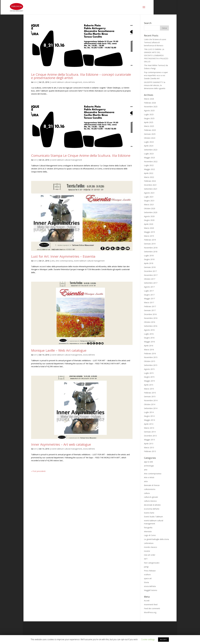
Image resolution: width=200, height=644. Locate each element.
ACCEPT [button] (163, 639)
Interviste (148, 531)
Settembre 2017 (151, 283)
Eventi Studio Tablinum (153, 517)
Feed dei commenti (152, 608)
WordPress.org (150, 612)
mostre (147, 551)
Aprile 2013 (149, 444)
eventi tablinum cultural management (67, 82)
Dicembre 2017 (150, 271)
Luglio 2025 (149, 114)
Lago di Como (150, 535)
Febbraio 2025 (150, 130)
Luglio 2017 (149, 291)
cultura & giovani (151, 497)
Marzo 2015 (149, 389)
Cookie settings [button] (148, 639)
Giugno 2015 (149, 377)
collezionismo (150, 489)
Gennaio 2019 (150, 244)
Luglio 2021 (149, 197)
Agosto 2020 (149, 216)
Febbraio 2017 (150, 306)
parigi (146, 567)
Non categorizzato (152, 563)
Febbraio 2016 (150, 353)
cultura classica (150, 501)
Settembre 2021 (151, 189)
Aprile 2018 (149, 263)
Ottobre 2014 (150, 404)
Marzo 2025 (149, 126)
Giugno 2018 (149, 259)
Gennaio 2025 (150, 134)
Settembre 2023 (151, 150)
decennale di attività (152, 505)
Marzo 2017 (149, 302)
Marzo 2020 (149, 228)
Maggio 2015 (149, 381)
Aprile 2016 (149, 346)
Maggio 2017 (149, 299)
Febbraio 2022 (150, 181)
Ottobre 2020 (150, 208)
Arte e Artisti (149, 477)
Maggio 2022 (149, 169)
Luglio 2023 (149, 154)
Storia (146, 582)
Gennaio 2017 (150, 310)
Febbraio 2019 (150, 240)
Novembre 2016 (151, 318)
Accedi (147, 601)
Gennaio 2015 (150, 396)
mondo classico (151, 547)
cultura (147, 493)
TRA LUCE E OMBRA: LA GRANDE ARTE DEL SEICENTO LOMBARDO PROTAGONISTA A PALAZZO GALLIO (156, 55)
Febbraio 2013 (150, 451)
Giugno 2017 (149, 295)
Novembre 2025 (151, 107)
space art (148, 578)
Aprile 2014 (149, 424)
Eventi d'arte (149, 513)
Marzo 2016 (149, 350)
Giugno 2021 (149, 201)
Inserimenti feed (151, 604)
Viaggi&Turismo (151, 590)
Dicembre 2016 (150, 314)
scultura (147, 574)
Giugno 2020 (149, 220)
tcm (35, 82)
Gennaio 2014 (150, 432)
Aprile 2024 (149, 146)
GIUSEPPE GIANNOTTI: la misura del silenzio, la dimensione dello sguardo (155, 85)
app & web (148, 462)
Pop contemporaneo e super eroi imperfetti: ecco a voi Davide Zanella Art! (156, 75)
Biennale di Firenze (152, 485)
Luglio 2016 (149, 334)
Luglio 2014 (149, 412)
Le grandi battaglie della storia (156, 539)
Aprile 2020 (149, 224)
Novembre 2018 (151, 248)
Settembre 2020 (151, 212)
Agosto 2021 (149, 193)
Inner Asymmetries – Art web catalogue (61, 444)
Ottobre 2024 (150, 138)
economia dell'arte (152, 509)
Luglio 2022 (149, 165)
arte (53, 261)
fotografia (148, 528)
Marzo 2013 (149, 448)
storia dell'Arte (89, 82)
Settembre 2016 (151, 326)
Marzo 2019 (149, 236)
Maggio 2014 (149, 420)
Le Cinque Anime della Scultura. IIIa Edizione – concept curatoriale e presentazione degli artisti (81, 76)
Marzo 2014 (149, 428)
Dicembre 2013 (150, 436)
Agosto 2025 (149, 110)
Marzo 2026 (149, 99)
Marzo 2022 (149, 177)
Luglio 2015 (149, 373)
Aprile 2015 (149, 385)
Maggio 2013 (149, 440)
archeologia (149, 466)
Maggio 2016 (149, 342)
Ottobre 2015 (150, 361)
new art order (150, 555)
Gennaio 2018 (150, 267)
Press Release (150, 571)
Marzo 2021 (149, 205)
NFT (146, 559)
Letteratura (149, 543)
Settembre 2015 (151, 365)
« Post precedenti (38, 471)
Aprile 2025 (149, 122)
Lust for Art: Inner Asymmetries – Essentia (63, 256)
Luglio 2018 (149, 256)
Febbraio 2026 (150, 103)
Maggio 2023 (149, 158)
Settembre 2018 (151, 252)
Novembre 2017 (151, 275)
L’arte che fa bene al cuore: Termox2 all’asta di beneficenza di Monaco (155, 42)
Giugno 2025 (149, 118)
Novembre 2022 (151, 162)
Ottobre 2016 (150, 322)
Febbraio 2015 (150, 393)
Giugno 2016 (149, 338)
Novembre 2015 (151, 357)
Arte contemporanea (64, 261)
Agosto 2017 (149, 287)
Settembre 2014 (151, 408)
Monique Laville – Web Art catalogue (59, 350)
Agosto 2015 (149, 369)
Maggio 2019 (149, 232)
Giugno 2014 (149, 416)
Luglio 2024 (149, 142)
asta (146, 481)
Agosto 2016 (149, 330)
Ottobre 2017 (150, 279)
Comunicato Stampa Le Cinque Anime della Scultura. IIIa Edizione (81, 155)
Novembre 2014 (151, 400)
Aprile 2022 (149, 173)
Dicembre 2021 (150, 185)
